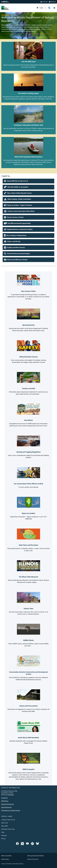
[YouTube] (27, 844)
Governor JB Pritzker (6, 864)
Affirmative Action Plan (8, 829)
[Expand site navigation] (54, 8)
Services (52, 2)
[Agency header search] (49, 8)
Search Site (5, 823)
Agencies (44, 2)
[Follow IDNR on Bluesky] (37, 844)
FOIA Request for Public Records (11, 810)
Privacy (3, 839)
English (41, 8)
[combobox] (43, 8)
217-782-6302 (10, 795)
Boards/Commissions (8, 804)
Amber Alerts (5, 859)
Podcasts (4, 835)
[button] (28, 181)
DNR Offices (5, 801)
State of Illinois (20, 864)
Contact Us (4, 798)
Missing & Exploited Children (36, 856)
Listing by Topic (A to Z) (8, 820)
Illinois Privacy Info (33, 859)
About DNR (4, 826)
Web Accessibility (6, 856)
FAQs (3, 832)
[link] (17, 844)
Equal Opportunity (6, 807)
